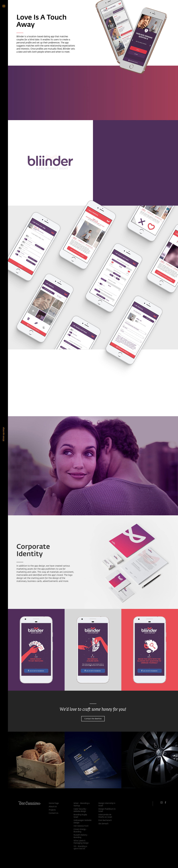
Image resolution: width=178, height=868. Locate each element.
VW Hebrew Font (81, 826)
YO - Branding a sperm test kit (80, 848)
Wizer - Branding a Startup (82, 805)
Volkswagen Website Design (82, 822)
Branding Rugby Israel (80, 816)
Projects (52, 810)
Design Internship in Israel (107, 805)
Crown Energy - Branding (80, 831)
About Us (53, 807)
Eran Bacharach (105, 820)
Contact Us (54, 813)
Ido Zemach (103, 824)
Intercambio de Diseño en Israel (105, 816)
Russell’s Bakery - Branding (81, 836)
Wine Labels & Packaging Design (81, 842)
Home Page (54, 803)
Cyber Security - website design (80, 810)
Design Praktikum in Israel (107, 810)
